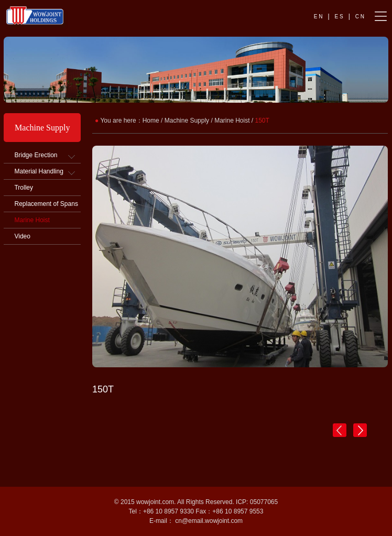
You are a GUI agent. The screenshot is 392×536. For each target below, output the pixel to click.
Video (22, 236)
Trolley (24, 188)
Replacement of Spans (46, 204)
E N (318, 17)
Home (151, 121)
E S (339, 17)
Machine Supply (187, 121)
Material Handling (39, 171)
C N (360, 17)
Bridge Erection (36, 155)
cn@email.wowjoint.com (209, 521)
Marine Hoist (32, 220)
